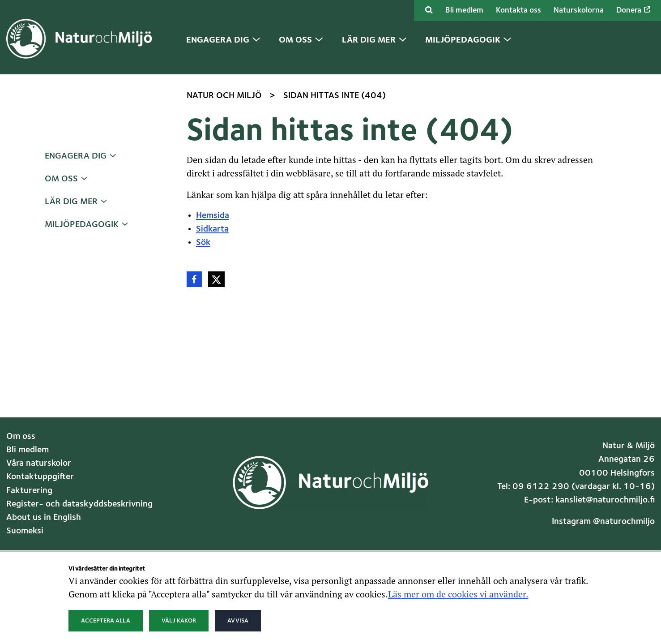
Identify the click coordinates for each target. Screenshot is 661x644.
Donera (633, 10)
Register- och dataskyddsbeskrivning (79, 504)
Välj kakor (179, 621)
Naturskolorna (579, 11)
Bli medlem (464, 11)
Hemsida (213, 216)
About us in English (44, 518)
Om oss (61, 179)
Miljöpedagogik (82, 225)
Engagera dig (76, 156)
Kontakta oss (518, 11)
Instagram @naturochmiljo (603, 522)
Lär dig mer (71, 202)
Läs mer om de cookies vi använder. (458, 594)
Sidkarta (212, 229)
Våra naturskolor (39, 464)
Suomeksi (25, 531)
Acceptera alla (106, 621)
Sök (203, 243)
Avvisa (238, 621)
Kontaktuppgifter (40, 477)
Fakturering (29, 491)
